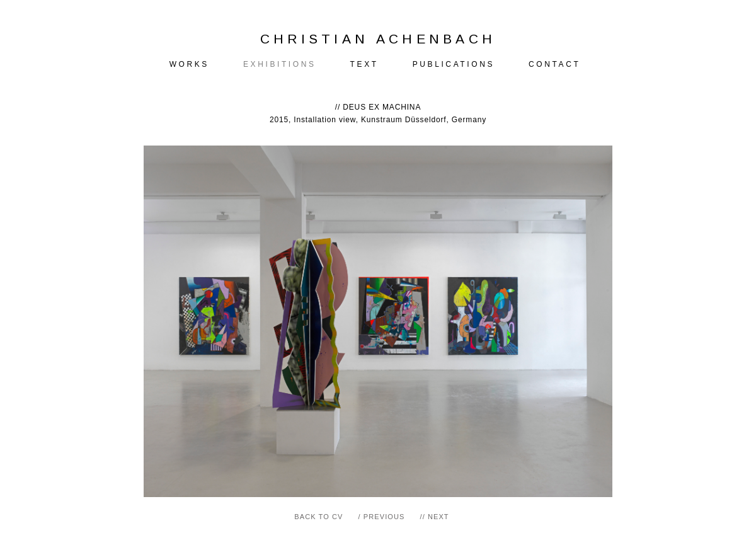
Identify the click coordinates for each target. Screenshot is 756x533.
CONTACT (554, 64)
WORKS (189, 64)
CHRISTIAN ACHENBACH (378, 39)
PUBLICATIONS (454, 64)
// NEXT (434, 517)
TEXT (364, 64)
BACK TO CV (318, 517)
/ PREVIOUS (382, 517)
